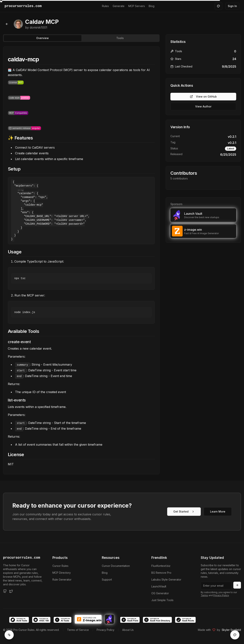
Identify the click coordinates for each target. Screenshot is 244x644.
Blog (152, 6)
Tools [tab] (120, 38)
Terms (204, 595)
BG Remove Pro (161, 573)
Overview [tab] (43, 38)
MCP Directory (62, 573)
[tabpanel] (81, 260)
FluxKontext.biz (161, 566)
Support (107, 580)
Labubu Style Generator (166, 580)
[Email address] (216, 586)
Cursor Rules (60, 566)
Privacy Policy (221, 595)
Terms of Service (78, 630)
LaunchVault (159, 586)
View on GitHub (203, 97)
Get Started (184, 511)
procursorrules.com (22, 558)
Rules (105, 6)
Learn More (218, 511)
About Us (128, 630)
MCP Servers (137, 6)
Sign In (232, 6)
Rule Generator (62, 580)
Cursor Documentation (116, 566)
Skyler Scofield (231, 630)
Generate (119, 6)
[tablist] (81, 38)
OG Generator (160, 593)
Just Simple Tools (162, 600)
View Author (203, 106)
